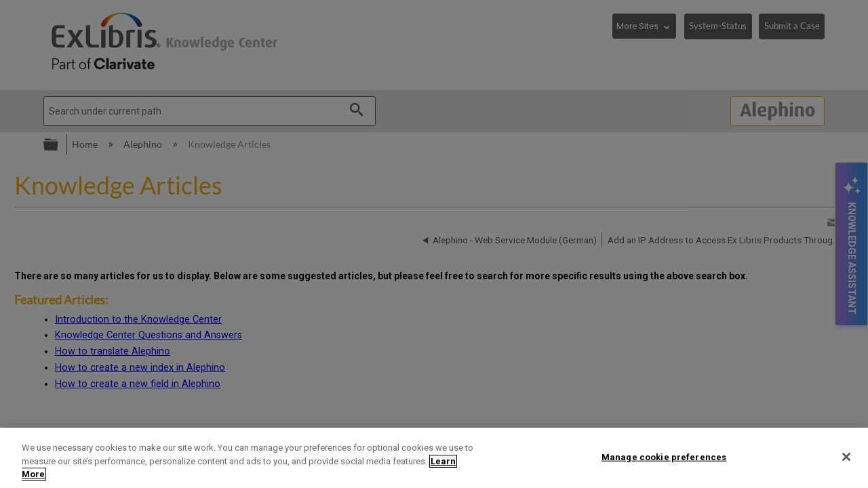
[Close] (846, 457)
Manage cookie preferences (664, 456)
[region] (434, 458)
